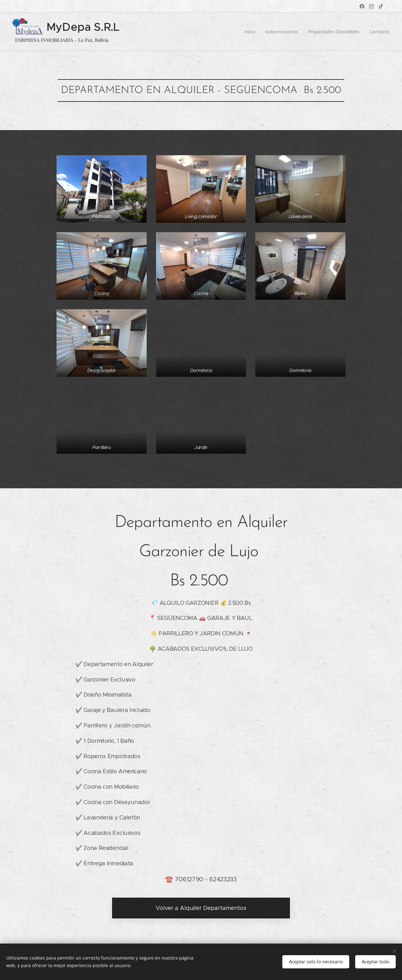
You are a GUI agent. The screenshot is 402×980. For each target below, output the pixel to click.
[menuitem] (250, 32)
